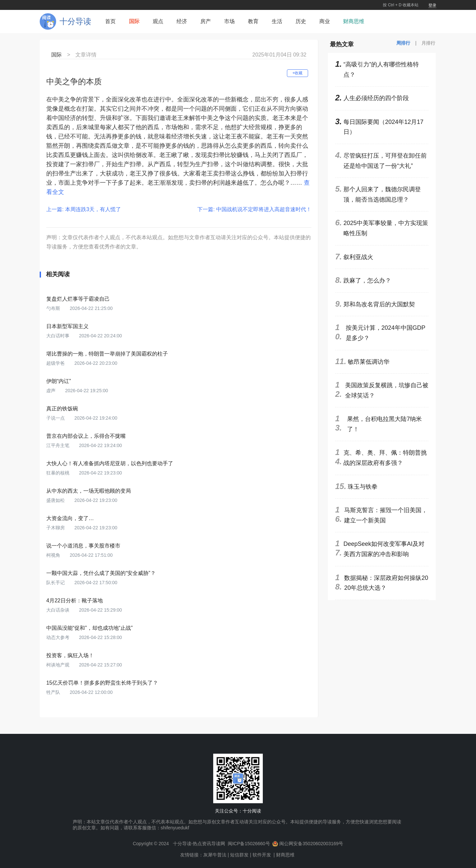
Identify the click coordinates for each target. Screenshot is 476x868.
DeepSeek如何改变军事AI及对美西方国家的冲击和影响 (384, 549)
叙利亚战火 (358, 257)
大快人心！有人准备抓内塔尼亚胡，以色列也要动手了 (110, 463)
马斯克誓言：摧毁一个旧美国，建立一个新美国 (386, 515)
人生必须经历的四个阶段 (376, 98)
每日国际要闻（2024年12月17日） (383, 127)
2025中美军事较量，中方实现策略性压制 (386, 228)
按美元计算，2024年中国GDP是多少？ (386, 333)
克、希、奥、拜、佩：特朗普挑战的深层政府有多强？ (385, 458)
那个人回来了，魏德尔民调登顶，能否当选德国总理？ (382, 194)
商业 (325, 21)
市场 (229, 21)
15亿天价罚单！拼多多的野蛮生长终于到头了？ (102, 683)
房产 (206, 21)
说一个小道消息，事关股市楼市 (83, 546)
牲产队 (54, 692)
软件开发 (262, 855)
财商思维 (354, 21)
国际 (134, 21)
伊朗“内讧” (59, 381)
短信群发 (239, 855)
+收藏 (297, 73)
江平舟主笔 (59, 445)
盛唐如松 (56, 500)
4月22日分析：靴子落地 (75, 601)
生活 (277, 21)
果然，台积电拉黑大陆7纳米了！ (384, 424)
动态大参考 (59, 637)
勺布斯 (54, 308)
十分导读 (75, 21)
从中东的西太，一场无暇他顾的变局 (89, 491)
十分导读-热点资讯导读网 (199, 844)
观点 (158, 21)
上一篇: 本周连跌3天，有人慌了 (84, 209)
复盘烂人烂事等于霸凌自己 (78, 299)
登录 (432, 5)
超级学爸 (56, 363)
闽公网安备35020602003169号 (311, 844)
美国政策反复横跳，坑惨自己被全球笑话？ (387, 390)
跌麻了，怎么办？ (367, 281)
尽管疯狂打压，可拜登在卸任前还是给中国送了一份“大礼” (385, 161)
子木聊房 (56, 528)
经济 (182, 21)
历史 (301, 21)
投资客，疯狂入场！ (70, 655)
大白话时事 (59, 336)
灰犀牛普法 (215, 855)
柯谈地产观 (59, 665)
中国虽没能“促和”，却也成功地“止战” (89, 628)
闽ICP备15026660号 (249, 844)
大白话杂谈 (59, 610)
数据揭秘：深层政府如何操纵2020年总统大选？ (386, 583)
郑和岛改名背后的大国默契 (379, 304)
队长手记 (56, 583)
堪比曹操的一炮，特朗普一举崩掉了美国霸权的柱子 (107, 354)
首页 (110, 21)
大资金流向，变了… (70, 518)
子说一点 (56, 418)
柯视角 (54, 555)
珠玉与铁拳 (363, 487)
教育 (253, 21)
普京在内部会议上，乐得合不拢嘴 (86, 436)
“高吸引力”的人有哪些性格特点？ (381, 70)
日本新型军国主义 (67, 326)
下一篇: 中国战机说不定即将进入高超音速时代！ (254, 209)
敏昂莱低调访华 (369, 362)
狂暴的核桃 (59, 473)
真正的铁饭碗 (62, 409)
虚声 (52, 391)
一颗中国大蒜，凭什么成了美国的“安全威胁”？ (101, 573)
